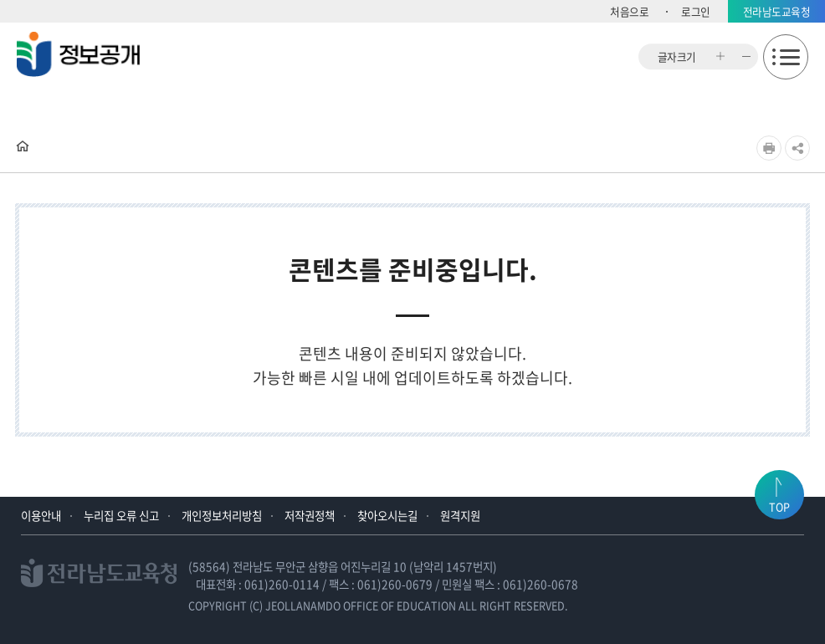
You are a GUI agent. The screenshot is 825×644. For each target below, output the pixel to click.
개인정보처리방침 (222, 515)
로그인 (696, 11)
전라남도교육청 (777, 11)
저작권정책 (310, 515)
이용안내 (41, 515)
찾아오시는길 (387, 515)
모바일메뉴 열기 (786, 57)
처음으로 (629, 11)
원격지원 (460, 515)
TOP (779, 506)
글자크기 (677, 56)
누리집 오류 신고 (121, 515)
